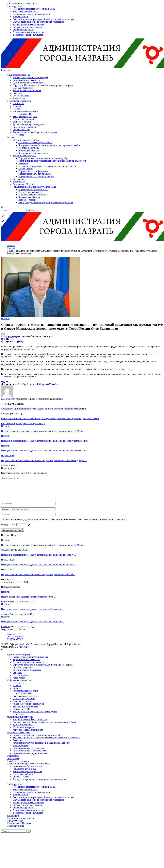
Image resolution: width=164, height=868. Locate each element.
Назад (5, 434)
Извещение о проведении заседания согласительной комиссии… (33, 582)
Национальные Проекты (19, 796)
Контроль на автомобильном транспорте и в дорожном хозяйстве (45, 695)
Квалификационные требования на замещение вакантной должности (46, 711)
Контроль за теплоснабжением (28, 703)
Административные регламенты (28, 51)
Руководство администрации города (30, 46)
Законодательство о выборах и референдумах (35, 685)
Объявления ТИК (21, 682)
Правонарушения (15, 799)
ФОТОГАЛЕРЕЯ (15, 610)
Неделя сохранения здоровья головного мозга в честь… (28, 570)
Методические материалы (25, 762)
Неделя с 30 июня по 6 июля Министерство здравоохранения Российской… (38, 548)
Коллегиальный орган (23, 747)
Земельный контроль (23, 698)
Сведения (17, 62)
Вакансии (17, 713)
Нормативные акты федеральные (29, 721)
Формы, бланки (20, 768)
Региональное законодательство (28, 783)
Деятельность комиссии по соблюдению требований (38, 773)
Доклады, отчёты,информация (27, 778)
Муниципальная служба (19, 705)
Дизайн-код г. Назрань (18, 734)
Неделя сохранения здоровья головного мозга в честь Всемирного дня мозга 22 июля (43, 518)
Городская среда (15, 794)
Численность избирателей (25, 679)
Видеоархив (13, 729)
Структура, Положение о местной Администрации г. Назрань (43, 54)
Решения (17, 659)
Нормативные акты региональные (29, 724)
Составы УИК (25, 666)
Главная (11, 607)
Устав (21, 687)
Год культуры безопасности (20, 791)
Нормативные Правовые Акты (28, 739)
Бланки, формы (20, 719)
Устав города (19, 67)
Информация (7, 424)
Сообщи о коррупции (23, 781)
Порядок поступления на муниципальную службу (37, 708)
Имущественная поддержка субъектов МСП (28, 737)
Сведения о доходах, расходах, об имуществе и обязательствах (43, 770)
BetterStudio (23, 620)
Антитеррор (13, 789)
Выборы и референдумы (25, 669)
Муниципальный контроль (20, 690)
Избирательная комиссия (19, 653)
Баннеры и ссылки (22, 674)
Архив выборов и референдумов (29, 677)
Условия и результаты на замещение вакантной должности (41, 716)
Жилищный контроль (23, 700)
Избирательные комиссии (25, 664)
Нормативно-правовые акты (26, 49)
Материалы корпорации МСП (27, 745)
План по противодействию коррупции (31, 765)
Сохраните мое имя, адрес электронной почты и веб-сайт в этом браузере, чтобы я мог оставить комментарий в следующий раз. (67, 493)
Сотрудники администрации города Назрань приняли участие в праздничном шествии (43, 377)
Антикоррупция (15, 757)
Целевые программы (23, 57)
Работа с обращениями (24, 672)
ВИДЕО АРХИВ (15, 612)
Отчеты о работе (21, 64)
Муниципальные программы (27, 59)
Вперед (13, 434)
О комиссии (18, 656)
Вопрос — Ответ (21, 750)
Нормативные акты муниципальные (30, 726)
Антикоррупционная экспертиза (28, 776)
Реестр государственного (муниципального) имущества (40, 752)
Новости (5, 287)
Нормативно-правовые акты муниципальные (35, 760)
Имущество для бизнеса (24, 742)
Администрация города (18, 44)
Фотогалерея (13, 732)
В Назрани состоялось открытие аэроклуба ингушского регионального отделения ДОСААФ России (50, 387)
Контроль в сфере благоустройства (30, 692)
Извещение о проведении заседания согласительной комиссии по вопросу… (38, 528)
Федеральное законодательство (28, 786)
